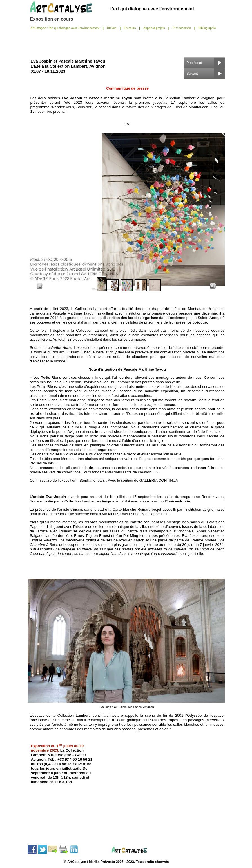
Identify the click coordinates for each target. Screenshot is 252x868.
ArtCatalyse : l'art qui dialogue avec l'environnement (65, 28)
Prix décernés (182, 28)
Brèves (112, 28)
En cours (130, 28)
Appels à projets (154, 28)
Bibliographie (207, 28)
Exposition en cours (52, 19)
